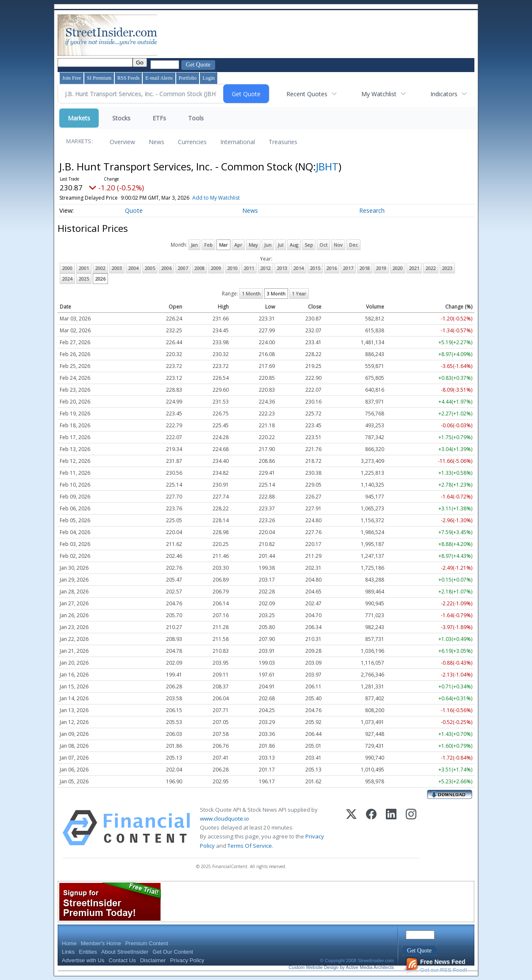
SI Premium (99, 78)
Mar (223, 245)
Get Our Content (173, 952)
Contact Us (122, 960)
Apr (238, 245)
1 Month (251, 294)
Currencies (192, 142)
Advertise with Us (83, 960)
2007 (183, 268)
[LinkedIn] (391, 828)
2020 (398, 268)
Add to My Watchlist (230, 198)
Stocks (121, 118)
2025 (84, 279)
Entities (88, 952)
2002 (100, 268)
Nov (338, 245)
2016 (332, 268)
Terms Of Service (250, 846)
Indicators (444, 94)
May (253, 245)
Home (69, 943)
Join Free (72, 78)
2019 (381, 268)
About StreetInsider (125, 952)
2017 (348, 268)
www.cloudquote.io (224, 819)
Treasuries (283, 142)
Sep (309, 245)
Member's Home (101, 943)
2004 (133, 268)
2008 (199, 268)
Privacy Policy (187, 960)
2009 (216, 268)
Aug (294, 245)
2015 (315, 268)
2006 (166, 268)
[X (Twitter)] (351, 828)
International (238, 142)
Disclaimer (153, 960)
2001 (84, 268)
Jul (281, 245)
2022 (431, 268)
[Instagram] (411, 828)
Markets (79, 118)
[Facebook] (371, 828)
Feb (208, 245)
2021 (414, 268)
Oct (323, 245)
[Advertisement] (313, 35)
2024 (67, 279)
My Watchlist (379, 94)
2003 (117, 268)
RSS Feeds (128, 78)
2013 (282, 268)
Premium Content (147, 943)
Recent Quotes (307, 94)
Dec (353, 245)
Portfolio (188, 78)
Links (68, 952)
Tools (196, 118)
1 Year (299, 294)
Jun (268, 245)
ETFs (159, 118)
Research (372, 210)
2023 (447, 268)
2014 (299, 268)
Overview (122, 142)
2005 (150, 268)
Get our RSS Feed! (436, 966)
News (157, 142)
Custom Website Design (313, 967)
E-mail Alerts (159, 78)
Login (209, 78)
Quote (134, 210)
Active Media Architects (370, 967)
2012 (266, 268)
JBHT (327, 166)
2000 (67, 268)
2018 (365, 268)
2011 (249, 268)
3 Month (276, 294)
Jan (194, 245)
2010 (233, 268)
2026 (100, 279)
